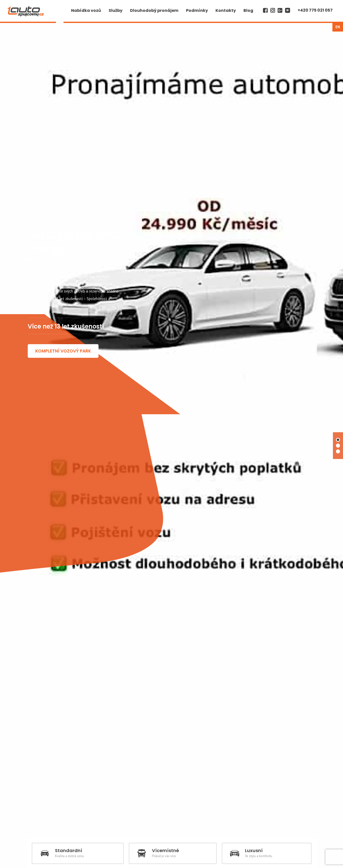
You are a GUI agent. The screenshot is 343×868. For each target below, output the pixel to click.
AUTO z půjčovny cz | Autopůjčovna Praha (26, 4)
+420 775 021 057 (315, 10)
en (338, 27)
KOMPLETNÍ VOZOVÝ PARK (63, 501)
